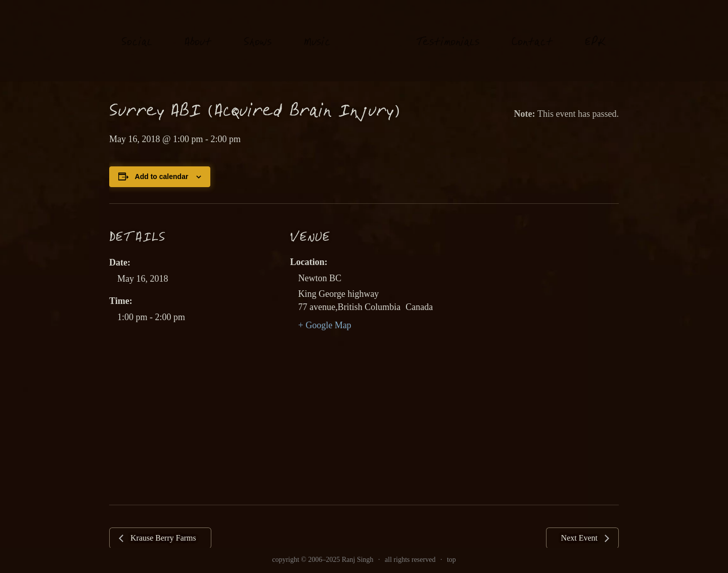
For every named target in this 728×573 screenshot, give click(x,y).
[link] (373, 40)
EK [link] (595, 32)
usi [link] (317, 33)
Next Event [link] (580, 538)
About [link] (198, 33)
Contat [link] (532, 33)
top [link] (451, 560)
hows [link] (258, 33)
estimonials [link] (448, 33)
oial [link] (137, 33)
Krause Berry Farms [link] (162, 538)
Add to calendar (162, 177)
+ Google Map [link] (325, 325)
